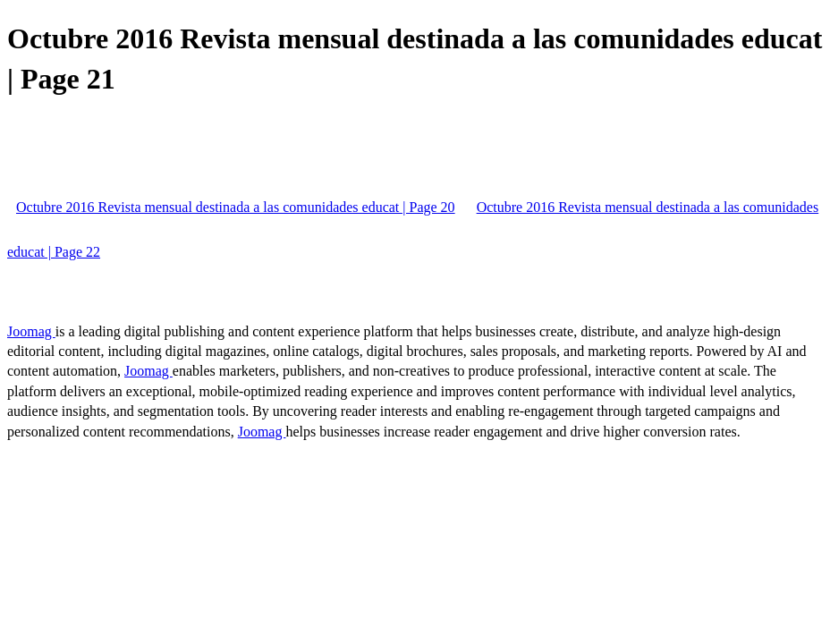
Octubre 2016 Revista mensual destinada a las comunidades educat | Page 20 (236, 207)
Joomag (31, 331)
